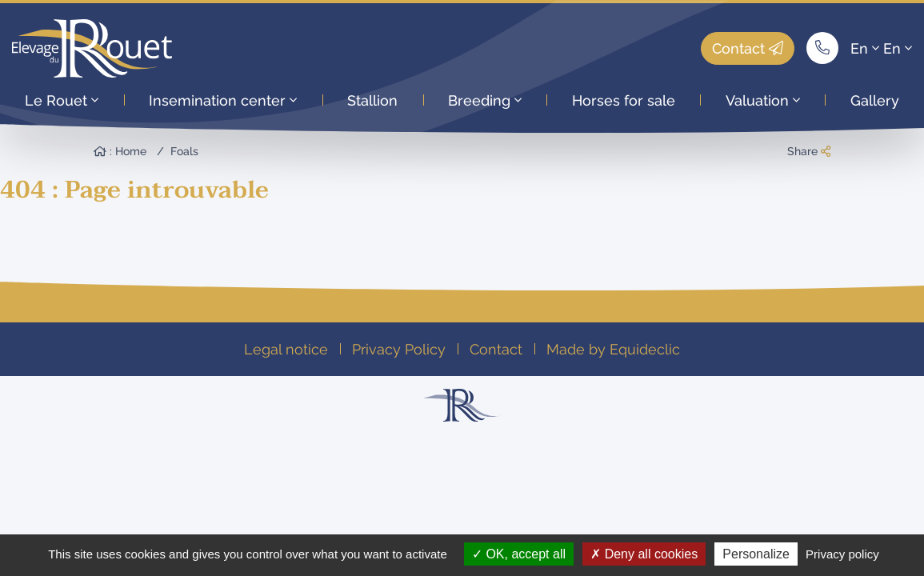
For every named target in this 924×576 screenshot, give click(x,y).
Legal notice (286, 349)
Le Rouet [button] (62, 100)
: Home (120, 151)
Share (809, 151)
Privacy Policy (399, 349)
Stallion (372, 100)
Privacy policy (842, 554)
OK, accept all (519, 554)
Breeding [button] (485, 100)
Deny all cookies (644, 554)
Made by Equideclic (613, 349)
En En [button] (881, 48)
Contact (748, 48)
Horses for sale (624, 100)
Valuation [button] (763, 100)
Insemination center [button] (223, 100)
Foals (184, 151)
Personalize (756, 554)
